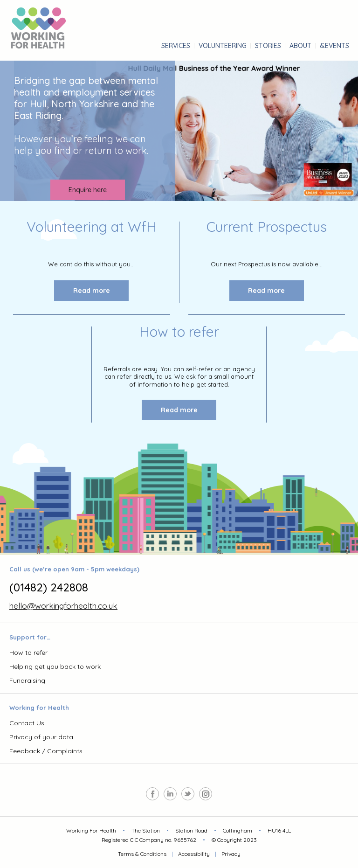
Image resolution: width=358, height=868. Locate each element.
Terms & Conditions (142, 854)
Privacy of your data (41, 737)
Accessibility (194, 854)
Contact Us (27, 723)
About (300, 46)
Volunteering (223, 46)
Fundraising (27, 681)
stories (268, 46)
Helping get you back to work (55, 667)
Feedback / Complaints (46, 751)
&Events (334, 46)
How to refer (28, 653)
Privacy (231, 854)
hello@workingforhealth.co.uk (63, 606)
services (176, 46)
